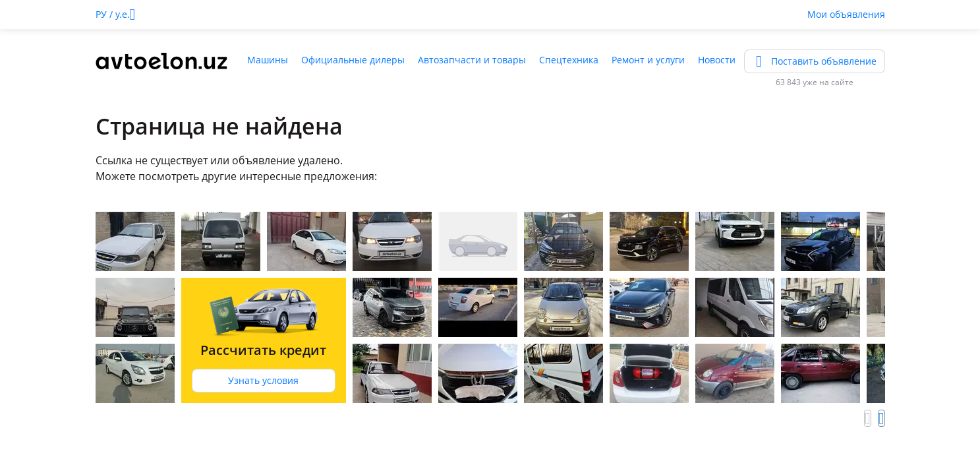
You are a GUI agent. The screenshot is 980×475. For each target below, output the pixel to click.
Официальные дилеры (353, 60)
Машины (268, 60)
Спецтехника (569, 60)
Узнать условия (263, 380)
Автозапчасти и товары (472, 60)
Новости (717, 60)
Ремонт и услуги (648, 60)
